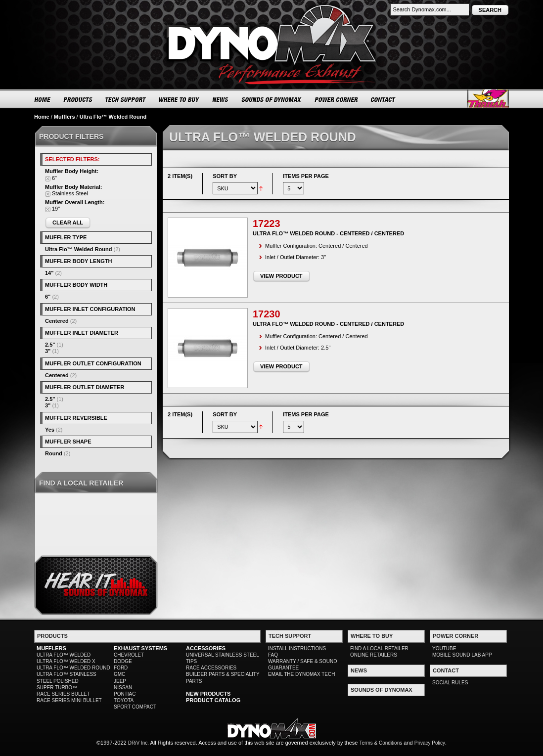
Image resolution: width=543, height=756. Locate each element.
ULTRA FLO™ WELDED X (66, 661)
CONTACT (384, 99)
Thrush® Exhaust (488, 99)
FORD (121, 668)
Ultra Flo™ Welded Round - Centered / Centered (328, 233)
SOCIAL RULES (450, 683)
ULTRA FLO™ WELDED (64, 655)
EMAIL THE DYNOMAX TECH (301, 674)
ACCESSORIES (206, 648)
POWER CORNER (337, 99)
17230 (267, 314)
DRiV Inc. (138, 743)
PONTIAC (125, 694)
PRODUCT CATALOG (213, 700)
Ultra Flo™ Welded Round (78, 249)
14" (49, 273)
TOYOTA (124, 700)
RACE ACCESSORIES (211, 668)
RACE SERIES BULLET (63, 694)
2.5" (50, 345)
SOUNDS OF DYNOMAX (272, 99)
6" (48, 297)
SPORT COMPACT (135, 707)
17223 (267, 223)
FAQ (273, 655)
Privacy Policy (430, 743)
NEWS (221, 99)
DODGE (123, 661)
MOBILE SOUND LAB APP (462, 655)
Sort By (225, 176)
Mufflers (65, 117)
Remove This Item (48, 179)
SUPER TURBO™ (57, 688)
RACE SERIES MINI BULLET (69, 700)
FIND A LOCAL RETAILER (379, 648)
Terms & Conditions (381, 743)
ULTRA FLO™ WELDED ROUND (73, 668)
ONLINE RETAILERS (374, 655)
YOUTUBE (444, 648)
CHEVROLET (129, 655)
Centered (57, 321)
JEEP (120, 681)
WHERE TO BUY (179, 99)
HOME (43, 99)
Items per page (306, 176)
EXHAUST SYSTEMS (140, 648)
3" (48, 351)
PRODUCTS (78, 99)
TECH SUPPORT (126, 99)
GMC (119, 674)
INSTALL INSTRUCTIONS (297, 648)
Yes (50, 430)
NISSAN (123, 688)
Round (54, 453)
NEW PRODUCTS (208, 694)
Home (42, 117)
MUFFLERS (51, 648)
